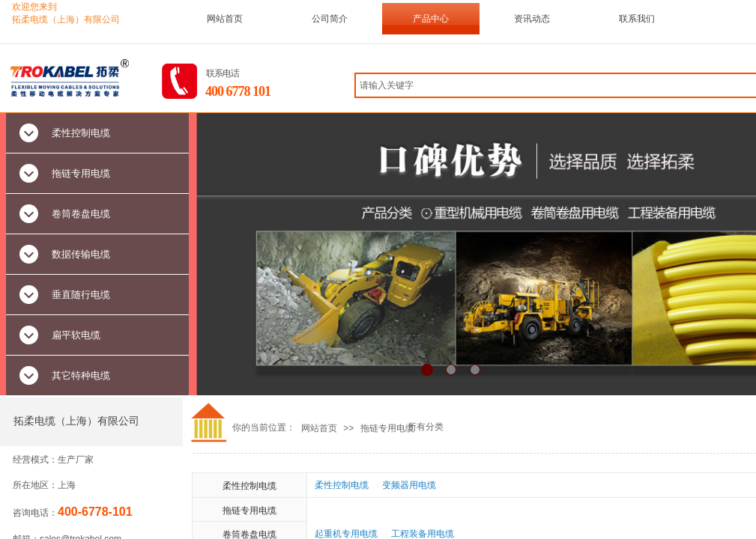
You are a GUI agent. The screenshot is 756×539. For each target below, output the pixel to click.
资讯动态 (532, 19)
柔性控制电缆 (250, 486)
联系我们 (637, 19)
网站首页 (225, 19)
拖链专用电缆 (387, 428)
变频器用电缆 (409, 485)
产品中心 (431, 19)
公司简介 (330, 19)
